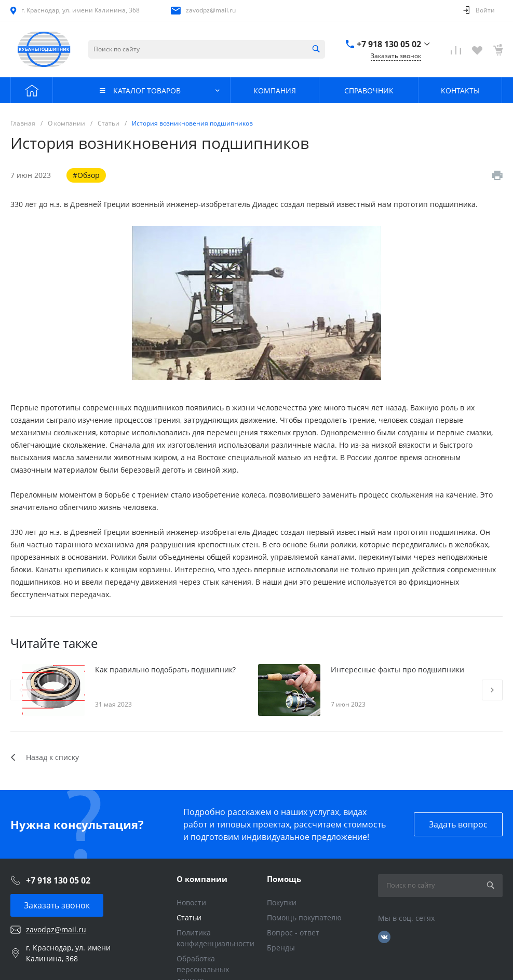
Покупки (282, 902)
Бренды (281, 948)
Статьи (189, 917)
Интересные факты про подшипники (397, 670)
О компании (202, 879)
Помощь (284, 879)
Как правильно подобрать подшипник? (165, 670)
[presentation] (21, 690)
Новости (191, 902)
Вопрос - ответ (293, 933)
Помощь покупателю (304, 917)
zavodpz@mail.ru (211, 10)
